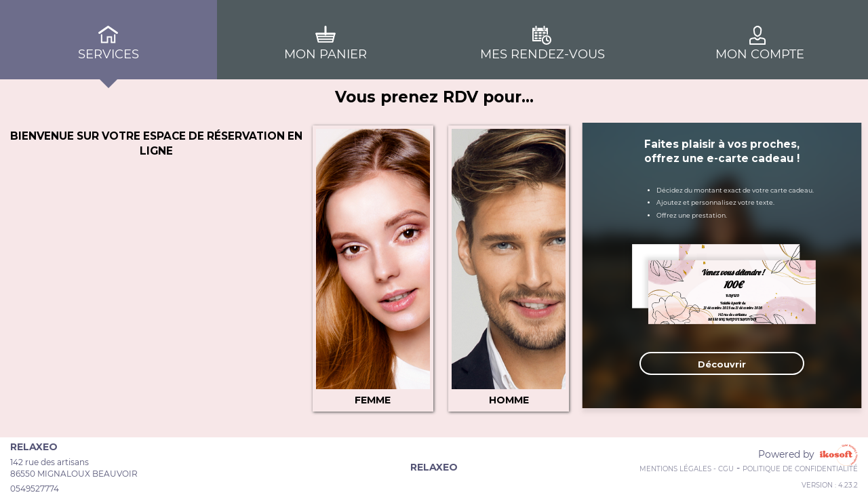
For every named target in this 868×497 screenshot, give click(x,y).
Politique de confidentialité (800, 469)
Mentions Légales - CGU (687, 469)
